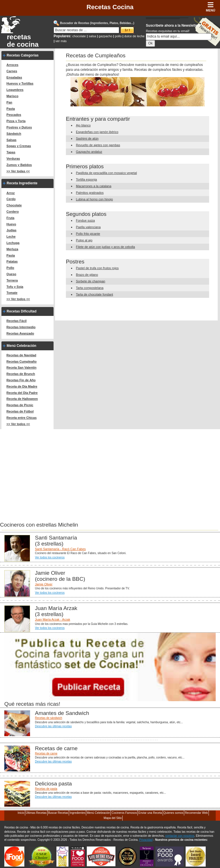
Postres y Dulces (19, 127)
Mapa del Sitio (113, 818)
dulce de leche (134, 36)
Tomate (12, 293)
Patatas (12, 261)
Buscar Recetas (58, 813)
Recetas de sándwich (49, 718)
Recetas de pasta (46, 789)
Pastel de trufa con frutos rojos (97, 268)
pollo (118, 36)
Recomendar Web (196, 813)
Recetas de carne (46, 753)
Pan (9, 102)
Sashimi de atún (87, 138)
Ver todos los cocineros (50, 557)
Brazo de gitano (87, 275)
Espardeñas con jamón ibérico (97, 132)
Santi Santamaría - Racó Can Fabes (60, 549)
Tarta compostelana (90, 288)
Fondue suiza (85, 220)
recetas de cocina (23, 41)
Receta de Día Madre (22, 386)
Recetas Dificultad (21, 311)
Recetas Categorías (22, 55)
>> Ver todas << (18, 171)
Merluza (12, 249)
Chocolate (14, 205)
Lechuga (13, 243)
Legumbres (15, 90)
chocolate (79, 36)
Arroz (11, 193)
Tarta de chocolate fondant (95, 294)
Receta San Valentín (22, 367)
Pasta (11, 109)
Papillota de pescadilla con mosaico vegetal (106, 173)
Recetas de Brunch (21, 374)
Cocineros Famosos (124, 813)
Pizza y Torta (16, 121)
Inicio (21, 813)
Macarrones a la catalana (94, 186)
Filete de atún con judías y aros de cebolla (105, 247)
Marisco (13, 96)
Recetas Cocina (110, 7)
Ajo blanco (83, 125)
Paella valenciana (88, 227)
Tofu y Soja (15, 287)
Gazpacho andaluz (89, 152)
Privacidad (146, 840)
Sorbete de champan (91, 281)
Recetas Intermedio (21, 327)
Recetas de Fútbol (20, 411)
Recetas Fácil (17, 321)
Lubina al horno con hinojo (94, 199)
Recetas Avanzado (20, 333)
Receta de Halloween (22, 399)
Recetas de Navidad (21, 355)
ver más (61, 41)
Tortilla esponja (86, 179)
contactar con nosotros (180, 836)
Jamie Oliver (44, 584)
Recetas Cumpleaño (22, 361)
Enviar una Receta (150, 813)
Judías (12, 230)
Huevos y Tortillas (20, 83)
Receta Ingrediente (22, 183)
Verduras (13, 159)
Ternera (12, 280)
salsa (92, 36)
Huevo (11, 224)
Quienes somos (173, 813)
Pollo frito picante (88, 234)
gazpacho (105, 36)
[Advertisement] (48, 469)
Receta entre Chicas (22, 418)
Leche (11, 236)
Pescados (14, 115)
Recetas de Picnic (20, 405)
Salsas (12, 140)
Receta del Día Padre (22, 393)
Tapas (11, 152)
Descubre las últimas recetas (53, 726)
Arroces (13, 65)
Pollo (10, 268)
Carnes (12, 71)
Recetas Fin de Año (21, 380)
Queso (11, 274)
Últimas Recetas (36, 813)
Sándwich (14, 134)
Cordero (13, 212)
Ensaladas (14, 77)
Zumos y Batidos (19, 165)
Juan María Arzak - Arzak (53, 619)
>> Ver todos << (18, 299)
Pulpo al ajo (84, 240)
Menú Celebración (21, 346)
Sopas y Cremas (19, 146)
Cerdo (11, 199)
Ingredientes (77, 813)
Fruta (11, 218)
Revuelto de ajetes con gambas (98, 145)
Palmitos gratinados (90, 193)
